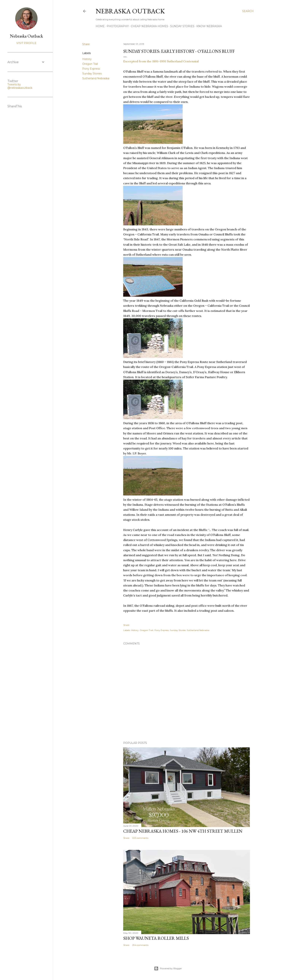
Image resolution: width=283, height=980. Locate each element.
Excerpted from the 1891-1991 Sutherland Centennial (161, 61)
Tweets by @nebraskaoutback (20, 86)
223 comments (140, 838)
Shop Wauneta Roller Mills (156, 938)
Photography (118, 26)
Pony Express (91, 69)
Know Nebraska (209, 26)
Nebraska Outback (130, 11)
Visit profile (26, 43)
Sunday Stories (182, 26)
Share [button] (86, 44)
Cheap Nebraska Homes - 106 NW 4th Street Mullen (183, 831)
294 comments (140, 945)
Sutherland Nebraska (96, 78)
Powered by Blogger (168, 968)
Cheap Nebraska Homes (149, 26)
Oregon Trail (90, 64)
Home (100, 26)
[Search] (248, 11)
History (87, 59)
